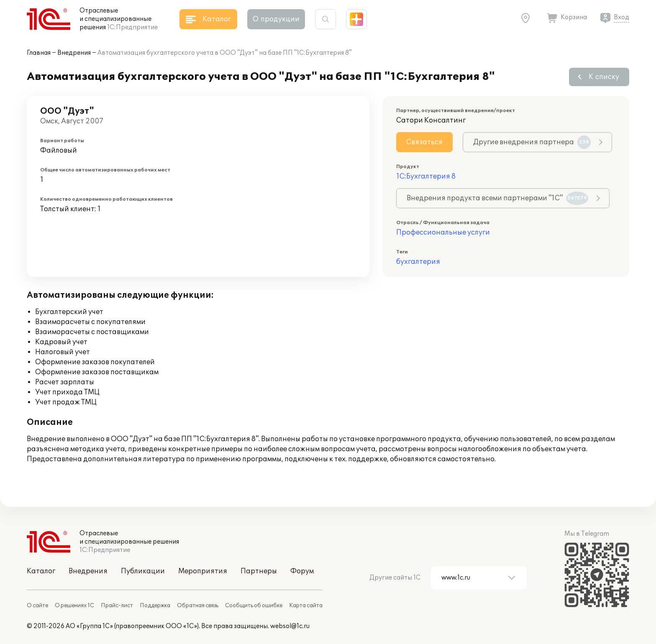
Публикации (143, 571)
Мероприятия (203, 571)
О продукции (276, 19)
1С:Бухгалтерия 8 (426, 176)
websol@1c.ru (290, 626)
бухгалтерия (418, 262)
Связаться (424, 142)
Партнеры (259, 571)
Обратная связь (198, 606)
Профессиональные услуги (443, 233)
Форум (302, 571)
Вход (621, 17)
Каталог (41, 571)
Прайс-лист (117, 606)
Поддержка (155, 606)
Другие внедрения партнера (532, 142)
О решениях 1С (74, 606)
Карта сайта (306, 606)
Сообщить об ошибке (254, 606)
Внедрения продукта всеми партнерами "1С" (497, 198)
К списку (604, 77)
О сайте (37, 606)
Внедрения (74, 53)
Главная (39, 53)
